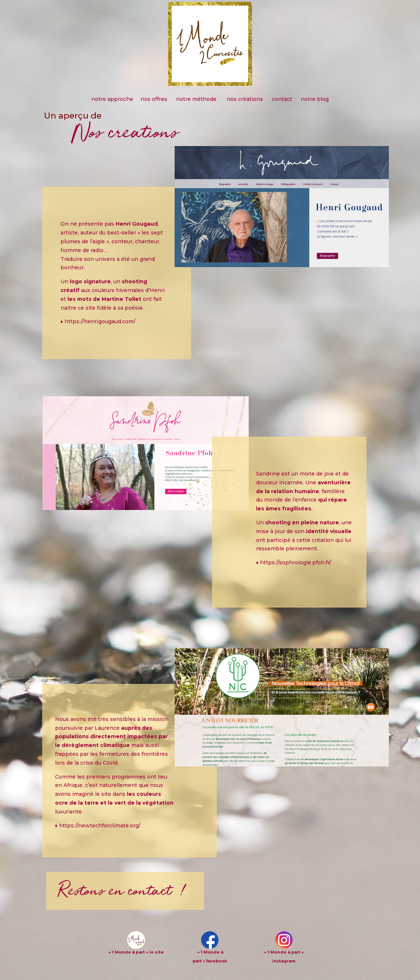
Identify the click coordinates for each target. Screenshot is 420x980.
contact (282, 99)
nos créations (245, 99)
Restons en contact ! (125, 890)
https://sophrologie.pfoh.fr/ (296, 562)
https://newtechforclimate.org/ (100, 826)
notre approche (112, 99)
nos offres (155, 99)
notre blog (315, 99)
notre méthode (197, 99)
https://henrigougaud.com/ (100, 321)
